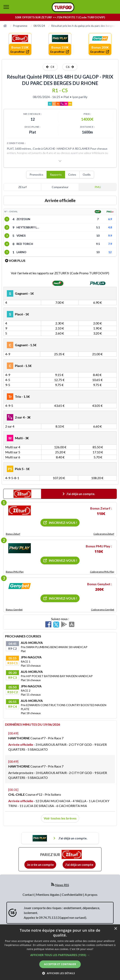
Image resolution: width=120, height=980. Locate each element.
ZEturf (22, 187)
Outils (87, 175)
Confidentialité (72, 895)
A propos (91, 895)
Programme (20, 26)
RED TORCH (25, 244)
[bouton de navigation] (6, 7)
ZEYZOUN (23, 219)
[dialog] (60, 952)
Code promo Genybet (103, 610)
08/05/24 (39, 26)
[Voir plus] (60, 161)
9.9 (110, 236)
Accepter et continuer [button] (60, 964)
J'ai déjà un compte (79, 864)
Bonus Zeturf (13, 534)
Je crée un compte (40, 864)
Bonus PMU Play (15, 572)
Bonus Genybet (14, 610)
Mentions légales (48, 895)
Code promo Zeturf (104, 534)
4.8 (110, 227)
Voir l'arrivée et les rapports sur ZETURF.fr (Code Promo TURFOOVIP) (60, 273)
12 (110, 252)
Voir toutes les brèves (60, 818)
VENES (21, 236)
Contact (28, 895)
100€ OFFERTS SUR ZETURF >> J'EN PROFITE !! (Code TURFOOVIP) (60, 17)
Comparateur (60, 187)
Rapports (56, 175)
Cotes (72, 175)
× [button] (115, 929)
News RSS (62, 885)
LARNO (21, 252)
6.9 (110, 219)
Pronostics (36, 175)
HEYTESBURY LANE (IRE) (29, 227)
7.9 (110, 244)
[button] (60, 955)
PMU (98, 187)
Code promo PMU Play (102, 572)
